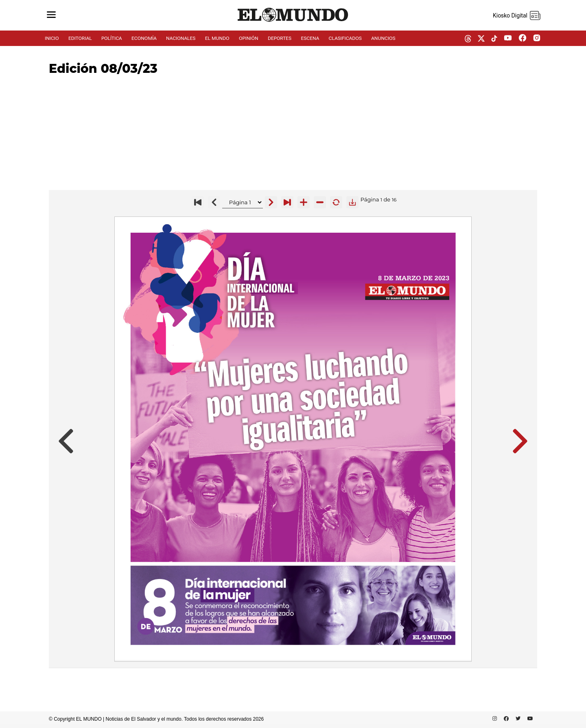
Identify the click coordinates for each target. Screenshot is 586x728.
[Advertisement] (293, 133)
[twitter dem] (481, 39)
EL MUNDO (217, 38)
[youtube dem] (508, 38)
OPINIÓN (249, 38)
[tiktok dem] (494, 39)
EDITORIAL (80, 38)
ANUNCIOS (383, 38)
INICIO (52, 38)
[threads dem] (468, 39)
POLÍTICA (112, 38)
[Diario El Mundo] (293, 22)
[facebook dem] (523, 38)
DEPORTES (280, 38)
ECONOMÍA (144, 38)
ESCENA (310, 38)
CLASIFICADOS (345, 38)
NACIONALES (181, 38)
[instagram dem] (540, 38)
